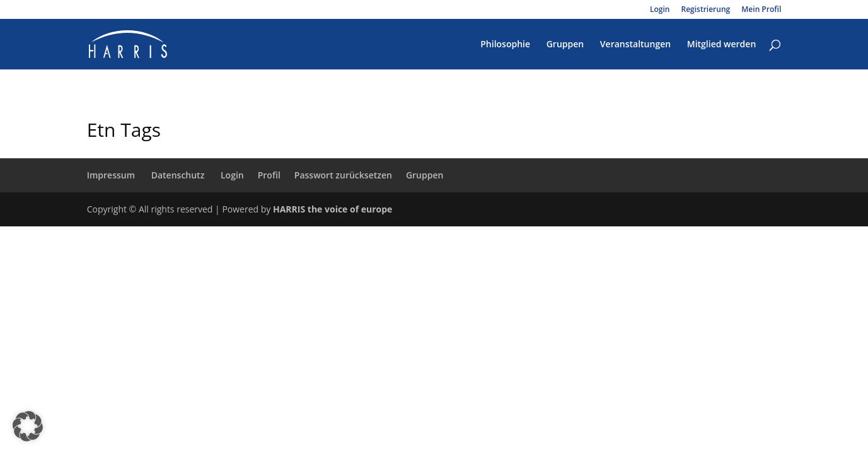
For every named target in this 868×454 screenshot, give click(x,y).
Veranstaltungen (635, 45)
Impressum (111, 175)
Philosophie (505, 45)
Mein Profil (761, 10)
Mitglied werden (722, 45)
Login (660, 10)
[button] (28, 426)
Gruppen (565, 45)
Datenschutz (178, 175)
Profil (269, 175)
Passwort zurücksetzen (343, 175)
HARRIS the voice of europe (333, 209)
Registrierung (706, 10)
